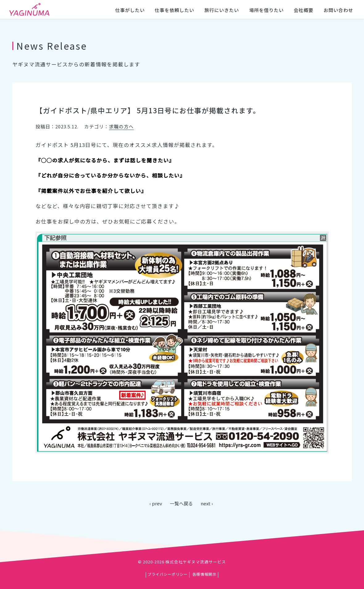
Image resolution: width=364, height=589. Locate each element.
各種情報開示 (204, 574)
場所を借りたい (266, 10)
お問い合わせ (338, 10)
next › (207, 503)
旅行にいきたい (222, 10)
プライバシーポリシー (168, 574)
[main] (182, 267)
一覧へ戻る (181, 503)
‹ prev (156, 503)
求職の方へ (121, 126)
